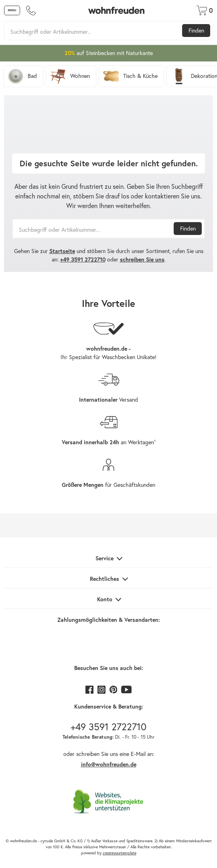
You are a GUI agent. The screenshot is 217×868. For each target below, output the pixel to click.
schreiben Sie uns (142, 259)
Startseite (62, 251)
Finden (196, 31)
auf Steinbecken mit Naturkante (109, 53)
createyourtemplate (120, 853)
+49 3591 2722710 (83, 259)
